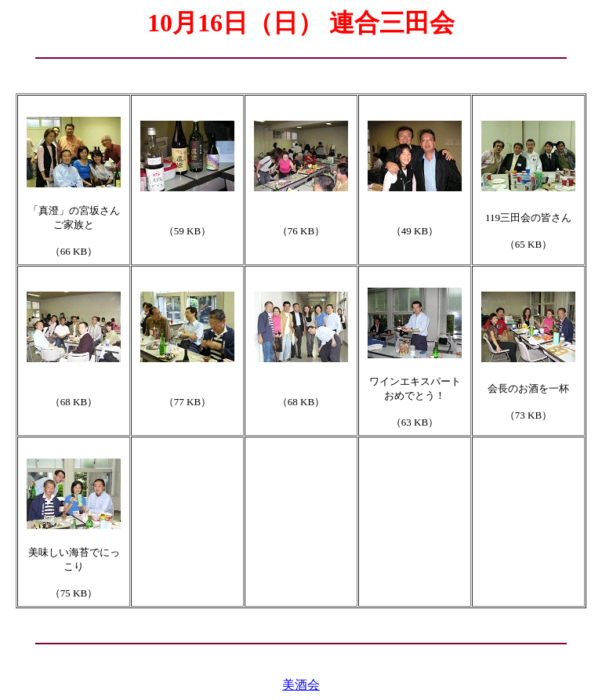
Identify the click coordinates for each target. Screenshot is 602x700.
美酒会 (301, 685)
